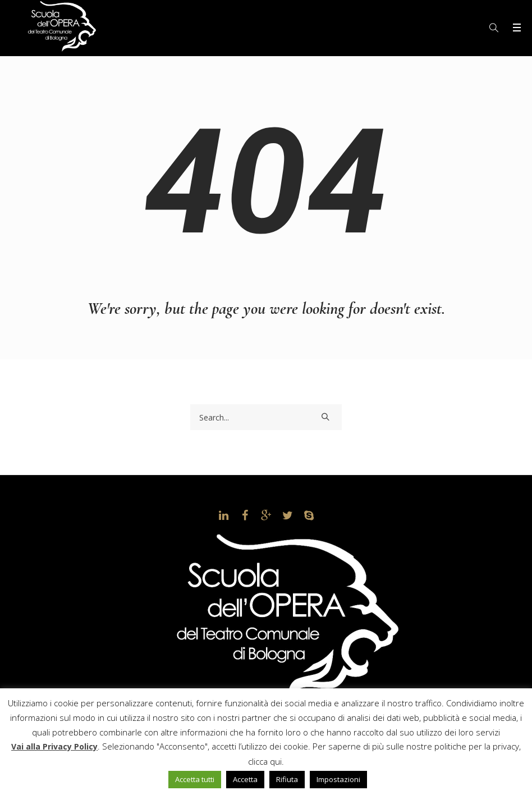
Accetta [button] (245, 779)
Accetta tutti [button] (195, 779)
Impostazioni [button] (338, 779)
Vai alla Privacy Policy (54, 746)
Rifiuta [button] (287, 779)
